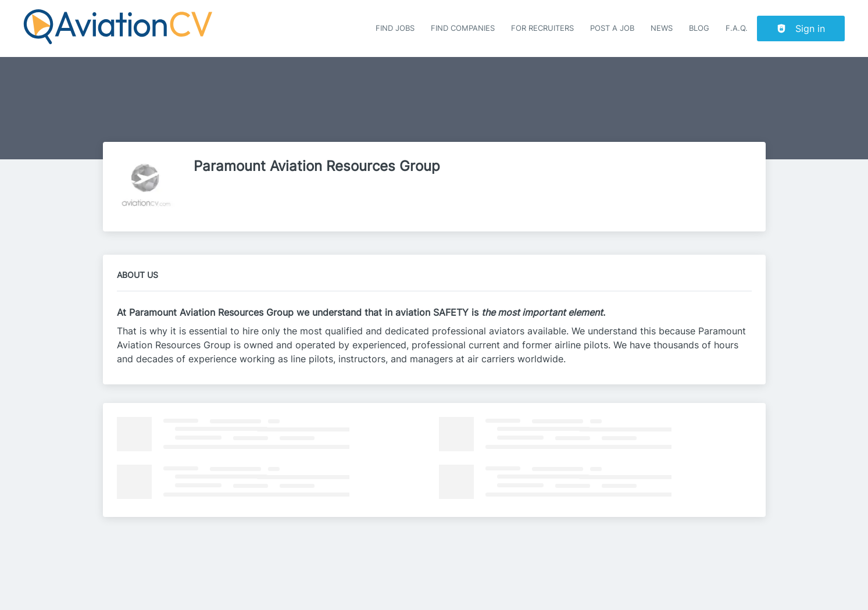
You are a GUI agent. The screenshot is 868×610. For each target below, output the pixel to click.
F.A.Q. (737, 28)
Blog (699, 28)
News (662, 28)
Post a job (612, 28)
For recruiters (542, 28)
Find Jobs (395, 28)
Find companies (463, 28)
